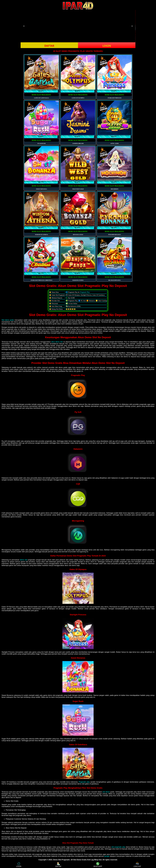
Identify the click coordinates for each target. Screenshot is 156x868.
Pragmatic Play (85, 292)
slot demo (106, 792)
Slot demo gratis (8, 320)
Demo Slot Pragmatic (62, 860)
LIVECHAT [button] (137, 865)
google (107, 856)
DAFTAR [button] (49, 46)
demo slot (24, 560)
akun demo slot (57, 342)
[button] (24, 26)
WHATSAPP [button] (98, 865)
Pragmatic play (84, 782)
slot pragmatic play (118, 847)
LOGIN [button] (107, 46)
